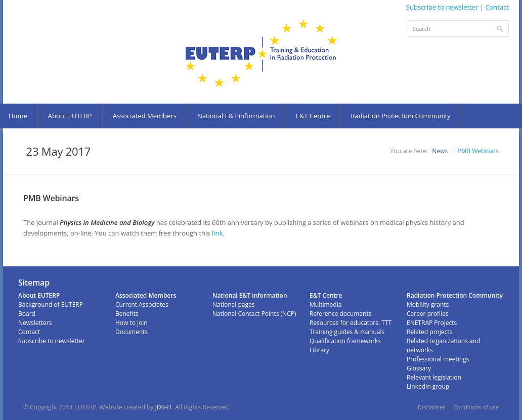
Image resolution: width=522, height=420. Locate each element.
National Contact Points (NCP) (254, 314)
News (440, 151)
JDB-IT (164, 407)
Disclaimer (431, 407)
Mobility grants (428, 305)
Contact (497, 7)
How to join (132, 323)
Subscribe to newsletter (442, 7)
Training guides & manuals (347, 332)
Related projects (429, 332)
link (217, 233)
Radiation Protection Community (400, 116)
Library (319, 350)
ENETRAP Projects (432, 323)
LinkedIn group (428, 386)
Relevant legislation (434, 377)
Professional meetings (438, 359)
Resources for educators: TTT (351, 323)
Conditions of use (476, 407)
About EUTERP (70, 116)
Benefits (127, 314)
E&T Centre (313, 116)
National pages (233, 305)
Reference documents (340, 314)
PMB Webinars (478, 151)
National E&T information (236, 116)
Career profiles (428, 314)
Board (27, 314)
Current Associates (142, 305)
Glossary (419, 368)
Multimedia (325, 305)
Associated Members (145, 116)
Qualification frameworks (345, 341)
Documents (132, 332)
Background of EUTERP (51, 305)
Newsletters (35, 323)
